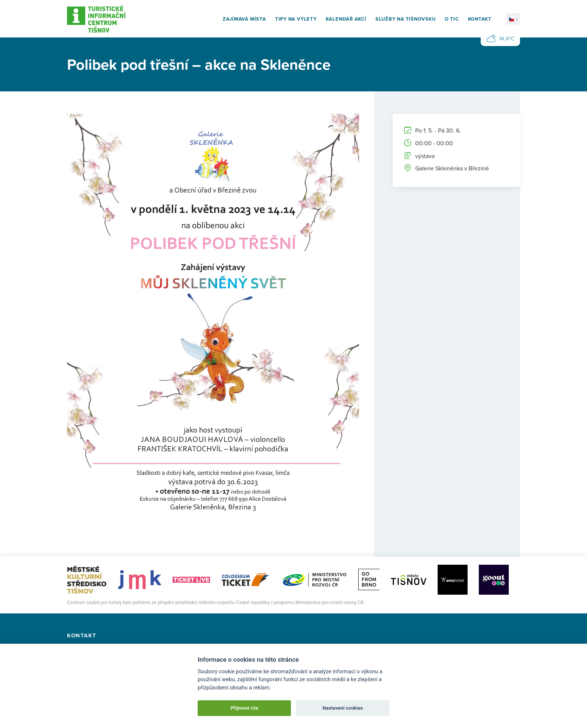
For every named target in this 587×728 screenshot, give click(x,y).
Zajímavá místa (244, 19)
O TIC (452, 19)
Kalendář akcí (346, 19)
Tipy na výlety (296, 19)
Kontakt (480, 19)
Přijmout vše (244, 708)
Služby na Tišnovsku (406, 19)
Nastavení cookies (343, 708)
